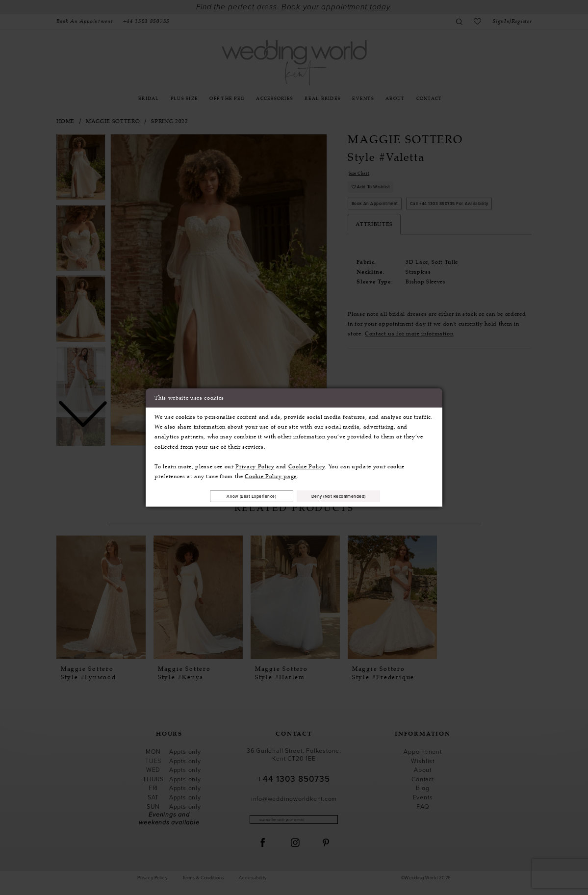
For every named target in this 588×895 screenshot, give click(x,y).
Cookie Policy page (271, 475)
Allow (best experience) (240, 496)
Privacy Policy (255, 465)
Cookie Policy (307, 465)
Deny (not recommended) (351, 496)
